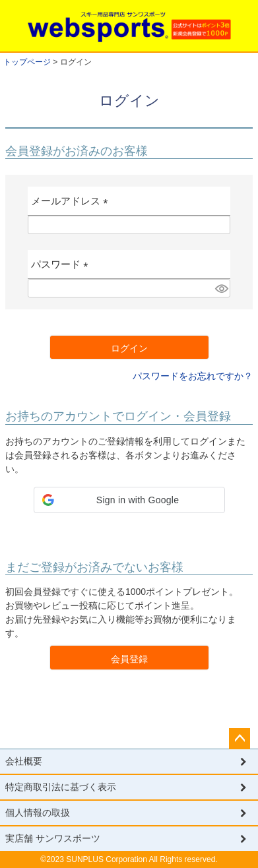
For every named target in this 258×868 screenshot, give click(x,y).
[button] (129, 500)
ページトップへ (240, 739)
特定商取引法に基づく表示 (61, 787)
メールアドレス (72, 205)
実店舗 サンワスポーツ (53, 838)
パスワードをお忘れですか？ (193, 376)
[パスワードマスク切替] (221, 288)
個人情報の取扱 (38, 813)
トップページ (27, 62)
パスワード (62, 269)
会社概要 (24, 761)
